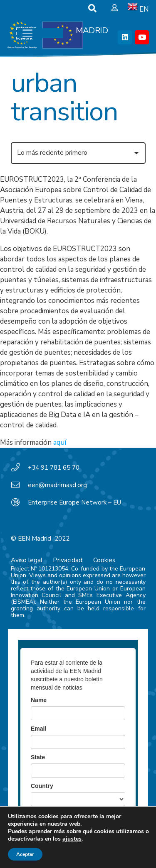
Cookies (104, 560)
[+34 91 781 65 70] (20, 468)
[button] (92, 8)
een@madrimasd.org (57, 485)
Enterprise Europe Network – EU (74, 502)
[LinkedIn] (125, 37)
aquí (60, 443)
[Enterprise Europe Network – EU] (20, 502)
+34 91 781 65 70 (54, 468)
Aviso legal (27, 560)
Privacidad (68, 560)
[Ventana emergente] (115, 8)
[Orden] (78, 153)
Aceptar (25, 854)
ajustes (72, 839)
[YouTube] (142, 37)
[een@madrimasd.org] (20, 485)
